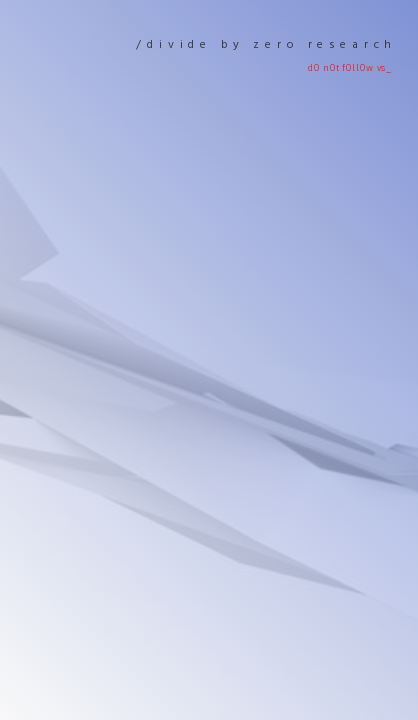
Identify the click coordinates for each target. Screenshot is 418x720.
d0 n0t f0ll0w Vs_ (350, 67)
